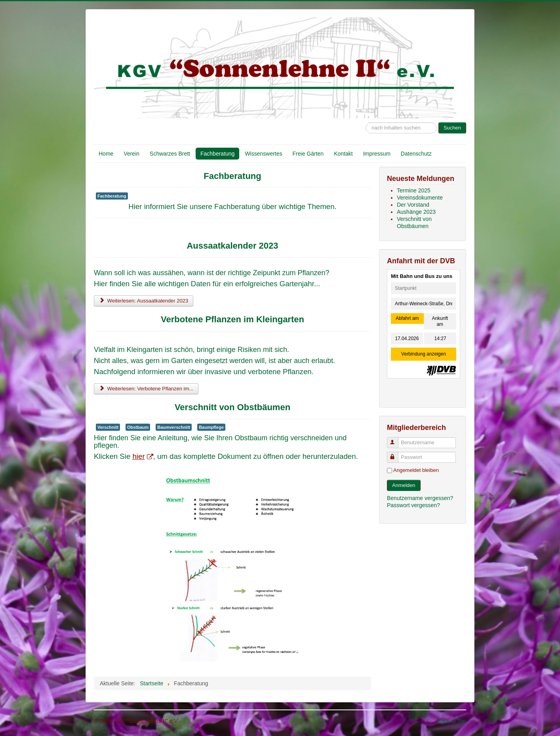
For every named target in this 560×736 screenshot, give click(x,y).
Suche (366, 119)
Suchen (452, 128)
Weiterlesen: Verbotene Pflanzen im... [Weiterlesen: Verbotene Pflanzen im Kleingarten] (146, 389)
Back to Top (452, 721)
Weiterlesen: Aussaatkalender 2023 (144, 301)
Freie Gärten (308, 154)
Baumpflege (211, 427)
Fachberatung (217, 154)
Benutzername (396, 439)
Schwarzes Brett (170, 154)
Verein (131, 154)
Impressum (377, 154)
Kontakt (343, 154)
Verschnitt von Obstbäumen (232, 407)
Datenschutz (416, 154)
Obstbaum (138, 427)
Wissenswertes (263, 154)
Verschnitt (108, 427)
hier (142, 456)
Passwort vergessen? (413, 505)
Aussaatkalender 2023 (232, 246)
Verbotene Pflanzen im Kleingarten (232, 319)
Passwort (396, 454)
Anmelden (404, 485)
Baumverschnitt (174, 427)
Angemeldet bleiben (416, 470)
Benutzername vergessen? (420, 498)
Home (106, 154)
